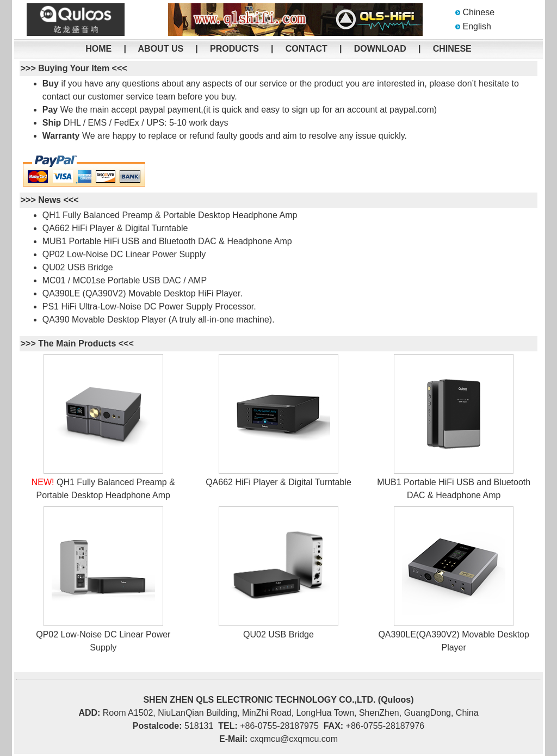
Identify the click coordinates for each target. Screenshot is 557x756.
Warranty (61, 136)
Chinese (478, 12)
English (476, 26)
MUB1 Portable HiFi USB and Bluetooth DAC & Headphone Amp (167, 241)
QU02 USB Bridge (78, 267)
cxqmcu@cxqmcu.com (294, 739)
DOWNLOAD (380, 49)
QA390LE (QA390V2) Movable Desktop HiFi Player (141, 293)
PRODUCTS (234, 49)
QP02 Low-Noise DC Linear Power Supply (124, 254)
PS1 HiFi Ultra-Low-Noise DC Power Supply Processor (148, 306)
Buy (51, 83)
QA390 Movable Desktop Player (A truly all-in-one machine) (157, 320)
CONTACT (307, 49)
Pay (50, 110)
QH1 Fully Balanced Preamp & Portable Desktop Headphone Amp (170, 215)
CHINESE (452, 49)
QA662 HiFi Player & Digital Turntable (115, 228)
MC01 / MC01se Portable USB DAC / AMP (125, 280)
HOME (98, 49)
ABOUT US (161, 49)
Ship (52, 123)
